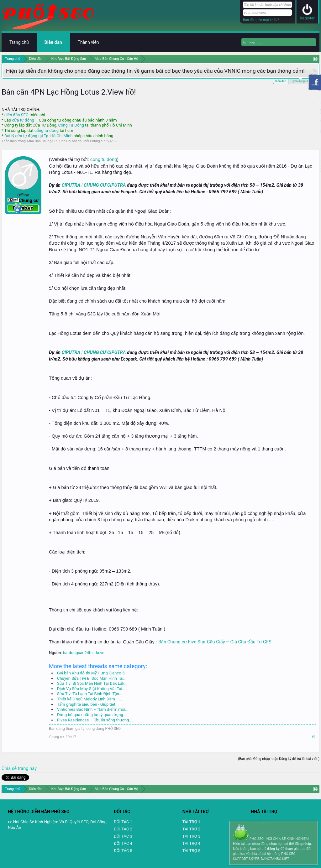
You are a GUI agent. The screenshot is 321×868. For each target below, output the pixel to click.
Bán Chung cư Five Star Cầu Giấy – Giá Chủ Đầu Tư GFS (215, 642)
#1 (314, 737)
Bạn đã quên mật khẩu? (261, 20)
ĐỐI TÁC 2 (123, 829)
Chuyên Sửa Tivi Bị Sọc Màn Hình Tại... (92, 678)
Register (307, 18)
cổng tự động (47, 130)
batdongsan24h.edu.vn (84, 653)
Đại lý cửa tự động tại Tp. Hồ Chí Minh (39, 136)
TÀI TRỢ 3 (191, 836)
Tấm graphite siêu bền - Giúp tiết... (88, 704)
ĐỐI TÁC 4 (123, 843)
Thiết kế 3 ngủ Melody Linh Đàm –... (89, 699)
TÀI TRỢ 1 (191, 822)
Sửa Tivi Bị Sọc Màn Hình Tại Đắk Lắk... (92, 683)
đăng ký (273, 849)
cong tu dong (104, 159)
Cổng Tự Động (71, 125)
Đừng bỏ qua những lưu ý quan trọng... (92, 715)
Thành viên (88, 42)
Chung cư (97, 141)
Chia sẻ (10, 768)
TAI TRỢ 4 (191, 843)
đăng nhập (303, 844)
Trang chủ (19, 42)
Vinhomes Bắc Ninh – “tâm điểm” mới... (93, 709)
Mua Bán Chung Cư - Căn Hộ (49, 141)
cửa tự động (23, 120)
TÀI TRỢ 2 (191, 829)
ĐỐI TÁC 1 (123, 822)
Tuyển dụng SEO (300, 81)
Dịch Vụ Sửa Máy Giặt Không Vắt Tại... (91, 689)
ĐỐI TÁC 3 (123, 836)
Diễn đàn (281, 81)
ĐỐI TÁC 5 (123, 851)
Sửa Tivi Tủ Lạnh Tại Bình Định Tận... (90, 694)
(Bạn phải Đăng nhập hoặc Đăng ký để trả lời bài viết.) (279, 759)
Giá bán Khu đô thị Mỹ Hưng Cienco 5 (91, 673)
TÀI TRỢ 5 (191, 851)
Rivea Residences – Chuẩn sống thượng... (95, 720)
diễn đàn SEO (16, 115)
